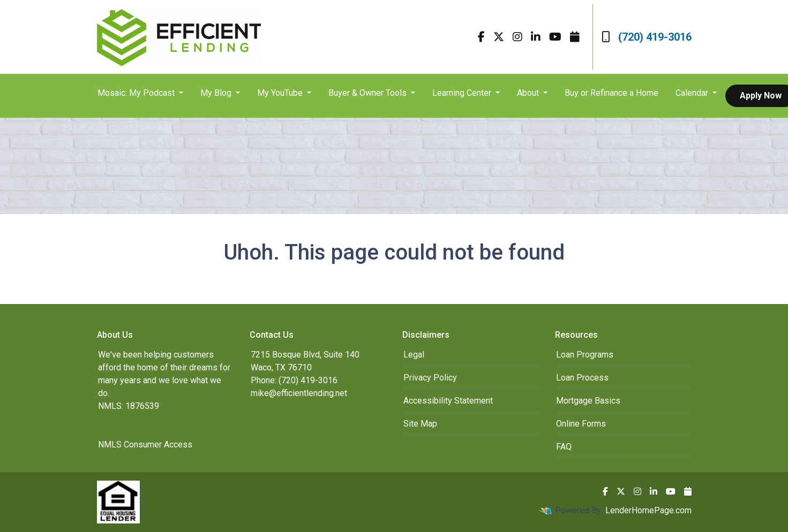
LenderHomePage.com (648, 510)
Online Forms (581, 424)
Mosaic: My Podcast (137, 93)
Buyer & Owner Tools (369, 93)
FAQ (564, 447)
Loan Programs (585, 355)
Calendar (693, 93)
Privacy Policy (430, 378)
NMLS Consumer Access (145, 444)
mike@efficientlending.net (299, 393)
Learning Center (463, 93)
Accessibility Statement (448, 401)
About (529, 93)
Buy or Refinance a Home (611, 93)
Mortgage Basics (588, 401)
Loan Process (582, 378)
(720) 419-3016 (647, 37)
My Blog (217, 93)
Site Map (420, 424)
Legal (414, 355)
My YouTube (281, 93)
